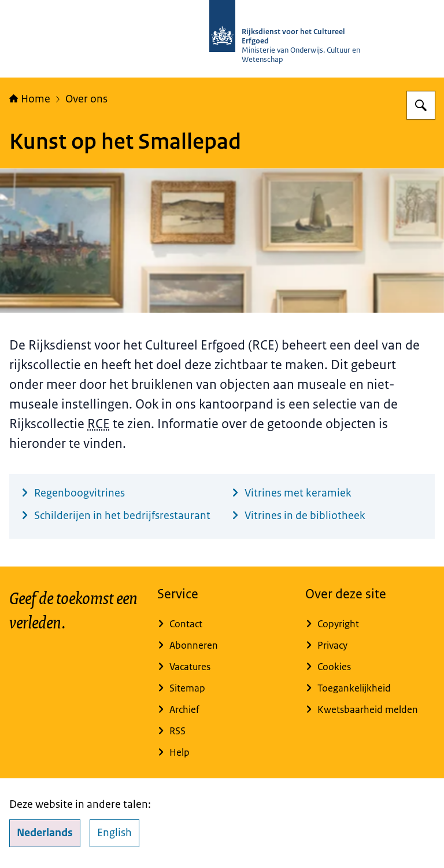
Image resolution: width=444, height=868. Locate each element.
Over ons (86, 99)
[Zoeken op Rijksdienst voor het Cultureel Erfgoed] (421, 105)
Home (30, 99)
